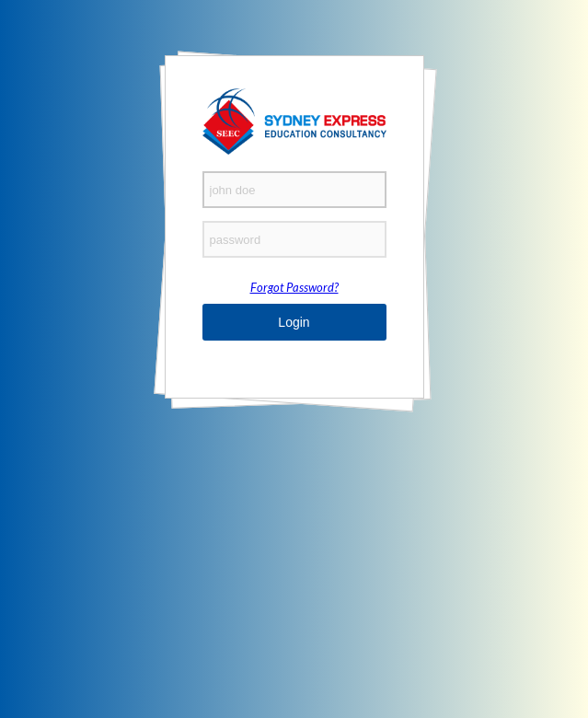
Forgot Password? (294, 287)
